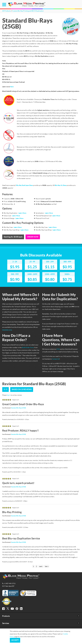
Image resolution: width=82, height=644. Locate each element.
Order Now (33, 237)
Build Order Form (28, 347)
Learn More (22, 213)
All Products (6, 11)
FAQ (58, 349)
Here (12, 87)
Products (6, 616)
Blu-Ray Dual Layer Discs (25, 185)
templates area (7, 330)
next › (41, 566)
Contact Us (56, 359)
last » (47, 566)
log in (9, 395)
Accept (15, 640)
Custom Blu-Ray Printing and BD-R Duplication (28, 11)
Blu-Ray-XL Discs (61, 185)
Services (6, 623)
